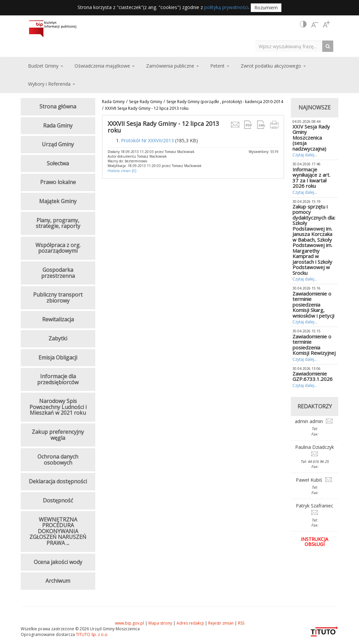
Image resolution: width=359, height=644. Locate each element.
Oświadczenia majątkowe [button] (105, 66)
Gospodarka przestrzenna (58, 273)
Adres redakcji (190, 623)
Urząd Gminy (58, 144)
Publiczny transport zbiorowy (58, 298)
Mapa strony (160, 623)
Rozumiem (266, 8)
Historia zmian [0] (122, 171)
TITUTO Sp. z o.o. (92, 634)
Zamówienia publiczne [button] (172, 66)
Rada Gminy (113, 102)
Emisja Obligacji (58, 357)
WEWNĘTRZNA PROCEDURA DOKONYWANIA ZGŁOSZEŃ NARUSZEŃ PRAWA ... (58, 531)
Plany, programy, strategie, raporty (58, 223)
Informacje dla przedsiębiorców (58, 379)
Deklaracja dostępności (58, 481)
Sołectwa (58, 163)
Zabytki (58, 338)
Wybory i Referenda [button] (52, 84)
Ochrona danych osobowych (58, 460)
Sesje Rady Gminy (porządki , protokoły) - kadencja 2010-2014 (225, 102)
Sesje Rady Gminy (146, 102)
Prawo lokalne (58, 182)
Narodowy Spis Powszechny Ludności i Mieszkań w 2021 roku (58, 407)
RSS (241, 623)
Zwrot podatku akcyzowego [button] (273, 66)
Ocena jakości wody (58, 562)
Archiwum (58, 581)
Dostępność (58, 500)
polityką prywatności (226, 7)
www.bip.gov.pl (130, 623)
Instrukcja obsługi (315, 542)
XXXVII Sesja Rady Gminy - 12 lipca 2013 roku (147, 108)
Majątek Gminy (58, 201)
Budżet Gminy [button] (46, 66)
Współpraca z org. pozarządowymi (58, 248)
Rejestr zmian (221, 623)
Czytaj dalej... (305, 155)
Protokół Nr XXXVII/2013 (147, 140)
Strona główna (58, 106)
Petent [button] (220, 66)
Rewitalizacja (58, 319)
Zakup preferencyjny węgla (58, 435)
